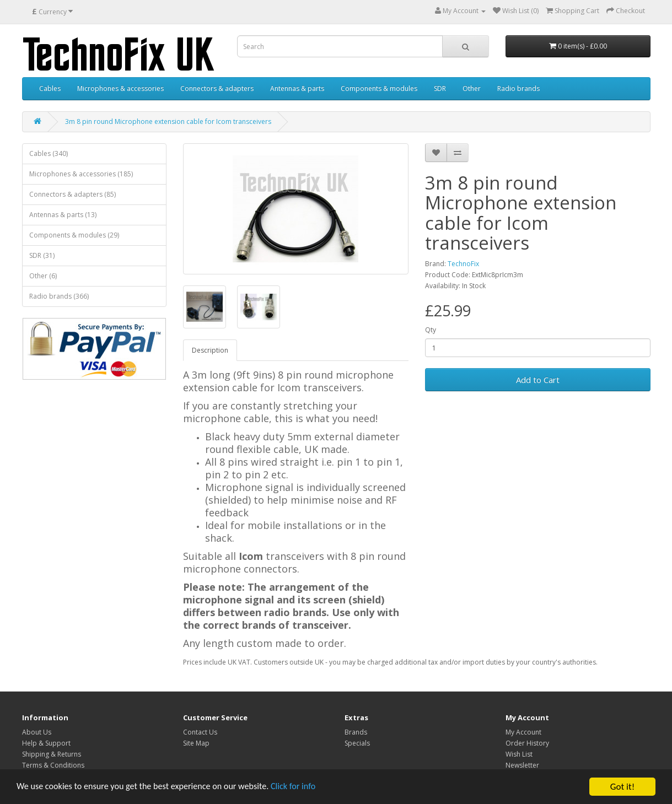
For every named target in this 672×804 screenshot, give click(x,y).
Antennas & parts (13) (63, 215)
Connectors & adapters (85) (72, 194)
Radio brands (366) (59, 296)
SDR (440, 88)
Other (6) (43, 276)
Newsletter (522, 765)
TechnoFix (463, 264)
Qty (431, 330)
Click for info (308, 796)
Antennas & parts (297, 88)
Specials (357, 743)
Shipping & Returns (52, 754)
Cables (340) (49, 153)
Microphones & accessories (120, 88)
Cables (50, 88)
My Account (523, 732)
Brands (356, 732)
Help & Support (46, 743)
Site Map (196, 743)
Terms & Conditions (53, 765)
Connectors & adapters (217, 88)
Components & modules (379, 88)
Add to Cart (538, 380)
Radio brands (518, 88)
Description (210, 350)
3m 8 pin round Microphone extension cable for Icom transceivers (168, 122)
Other (472, 88)
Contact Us (200, 732)
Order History (527, 743)
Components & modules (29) (74, 235)
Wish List (519, 754)
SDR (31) (42, 255)
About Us (37, 732)
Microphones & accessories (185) (81, 174)
